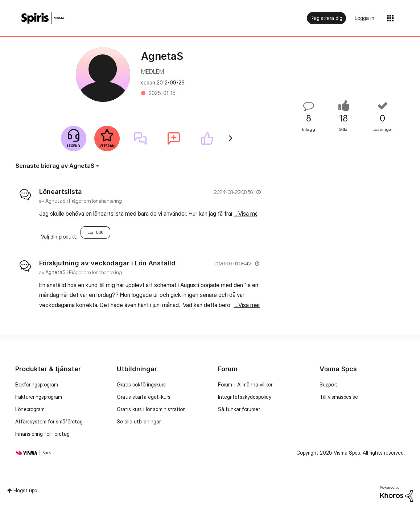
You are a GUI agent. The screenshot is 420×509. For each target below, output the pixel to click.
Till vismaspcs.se (339, 397)
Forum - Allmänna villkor (245, 384)
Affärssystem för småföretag (49, 421)
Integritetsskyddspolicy (245, 397)
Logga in (365, 18)
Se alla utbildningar (139, 421)
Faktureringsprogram (39, 397)
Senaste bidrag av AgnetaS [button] (55, 166)
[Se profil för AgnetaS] (55, 201)
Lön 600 (95, 232)
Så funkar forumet (239, 409)
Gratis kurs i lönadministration (151, 409)
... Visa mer (247, 214)
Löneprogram (30, 409)
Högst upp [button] (25, 490)
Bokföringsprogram (37, 384)
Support (328, 384)
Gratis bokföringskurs (141, 384)
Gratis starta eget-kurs (144, 397)
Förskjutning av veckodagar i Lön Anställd (107, 263)
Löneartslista (61, 192)
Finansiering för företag (42, 434)
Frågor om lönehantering (95, 201)
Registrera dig (326, 18)
